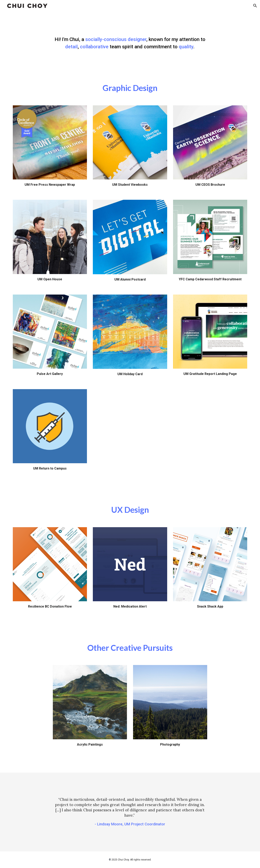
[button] (255, 6)
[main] (130, 43)
